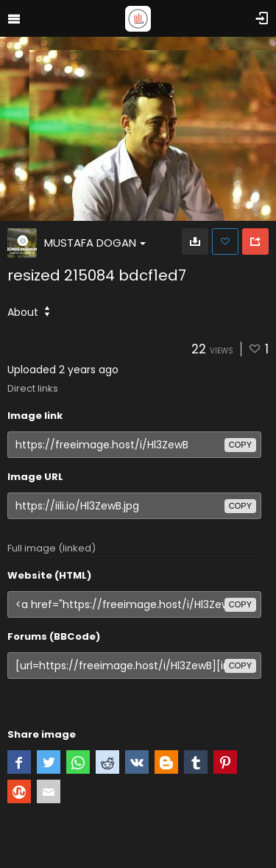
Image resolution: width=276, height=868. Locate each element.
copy (240, 445)
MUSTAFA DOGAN (95, 243)
